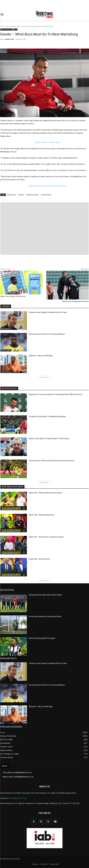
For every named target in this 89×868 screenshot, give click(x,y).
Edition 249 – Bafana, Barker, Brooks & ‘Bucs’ (46, 493)
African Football (6, 350)
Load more (44, 377)
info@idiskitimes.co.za (18, 798)
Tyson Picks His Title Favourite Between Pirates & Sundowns (51, 461)
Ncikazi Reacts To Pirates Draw (47, 142)
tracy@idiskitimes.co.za (22, 772)
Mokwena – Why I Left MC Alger (41, 356)
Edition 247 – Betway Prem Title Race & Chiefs (46, 537)
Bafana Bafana (5, 329)
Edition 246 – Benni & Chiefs (39, 559)
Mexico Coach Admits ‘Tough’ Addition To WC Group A (49, 439)
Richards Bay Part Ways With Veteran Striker (45, 595)
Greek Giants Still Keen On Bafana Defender (45, 616)
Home (2, 26)
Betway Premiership (13, 26)
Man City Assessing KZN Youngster (42, 638)
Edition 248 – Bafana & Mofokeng (41, 515)
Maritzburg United (32, 195)
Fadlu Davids (11, 195)
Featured (21, 195)
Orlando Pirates (46, 195)
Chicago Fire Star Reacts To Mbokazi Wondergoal (47, 416)
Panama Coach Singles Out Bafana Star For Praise (48, 312)
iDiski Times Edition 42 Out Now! (13, 296)
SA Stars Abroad (6, 372)
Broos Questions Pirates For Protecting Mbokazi (47, 334)
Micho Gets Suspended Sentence (76, 301)
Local (15, 30)
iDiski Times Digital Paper (12, 487)
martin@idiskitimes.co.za (24, 777)
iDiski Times (10, 39)
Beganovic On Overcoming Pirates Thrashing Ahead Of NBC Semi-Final (55, 394)
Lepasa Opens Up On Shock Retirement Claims (47, 186)
